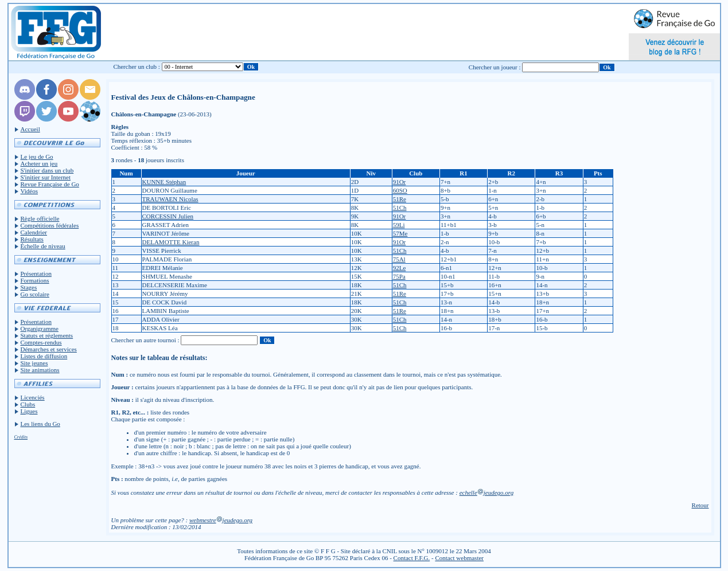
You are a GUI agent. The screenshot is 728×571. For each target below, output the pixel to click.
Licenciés (33, 397)
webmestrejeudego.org (221, 520)
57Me (400, 233)
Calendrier (34, 232)
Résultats (32, 239)
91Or (400, 182)
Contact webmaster (459, 558)
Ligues (29, 411)
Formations (35, 280)
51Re (400, 199)
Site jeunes (34, 363)
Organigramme (40, 328)
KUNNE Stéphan (164, 182)
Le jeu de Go (37, 157)
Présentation (36, 273)
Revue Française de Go (50, 184)
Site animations (40, 370)
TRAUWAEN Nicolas (170, 199)
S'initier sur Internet (46, 177)
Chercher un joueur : (495, 67)
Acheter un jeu (39, 163)
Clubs (28, 404)
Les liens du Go (40, 424)
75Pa (399, 276)
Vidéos (30, 191)
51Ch (400, 208)
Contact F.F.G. (412, 558)
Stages (29, 287)
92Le (400, 268)
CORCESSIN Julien (168, 216)
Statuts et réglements (47, 335)
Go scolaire (35, 294)
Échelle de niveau (43, 246)
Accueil (30, 129)
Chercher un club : (137, 67)
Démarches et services (49, 349)
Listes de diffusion (44, 356)
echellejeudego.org (487, 492)
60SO (400, 190)
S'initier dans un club (47, 170)
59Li (399, 225)
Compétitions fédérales (50, 225)
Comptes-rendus (41, 342)
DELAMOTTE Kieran (171, 242)
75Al (399, 259)
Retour (700, 505)
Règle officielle (40, 218)
